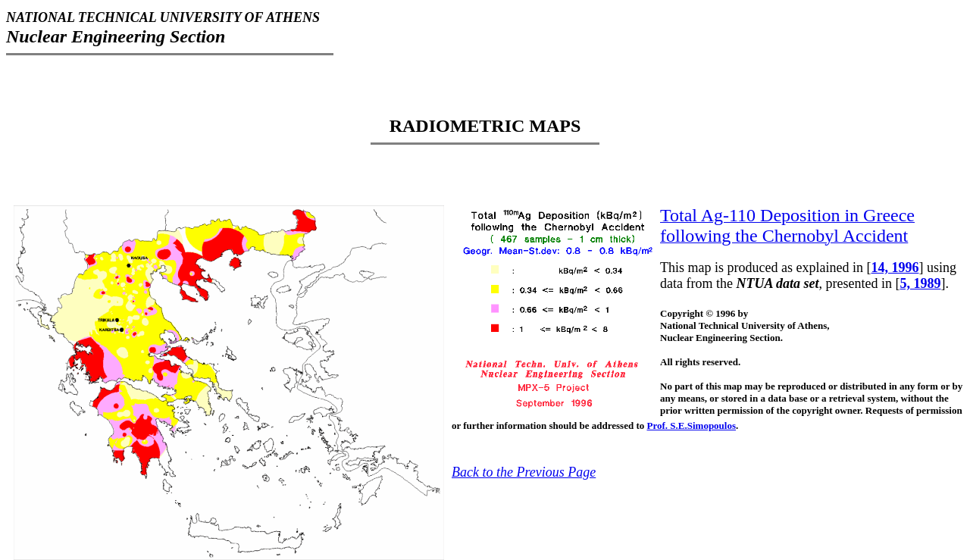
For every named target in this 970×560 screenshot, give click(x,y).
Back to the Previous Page (524, 472)
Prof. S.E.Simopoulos (692, 425)
